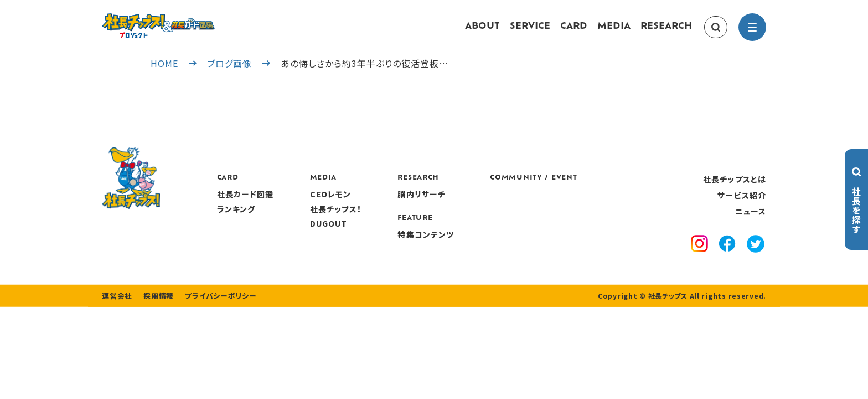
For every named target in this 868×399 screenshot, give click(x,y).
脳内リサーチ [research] (487, 205)
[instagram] (699, 256)
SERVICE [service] (530, 32)
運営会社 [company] (116, 328)
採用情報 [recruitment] (155, 328)
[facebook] (727, 256)
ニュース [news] (751, 222)
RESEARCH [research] (666, 32)
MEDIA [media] (614, 32)
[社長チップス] (190, 20)
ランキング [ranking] (301, 219)
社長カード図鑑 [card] (310, 205)
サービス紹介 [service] (742, 206)
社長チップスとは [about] (735, 190)
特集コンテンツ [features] (491, 245)
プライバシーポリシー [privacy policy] (214, 328)
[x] (756, 256)
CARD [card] (574, 32)
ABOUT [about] (482, 32)
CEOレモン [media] (396, 205)
